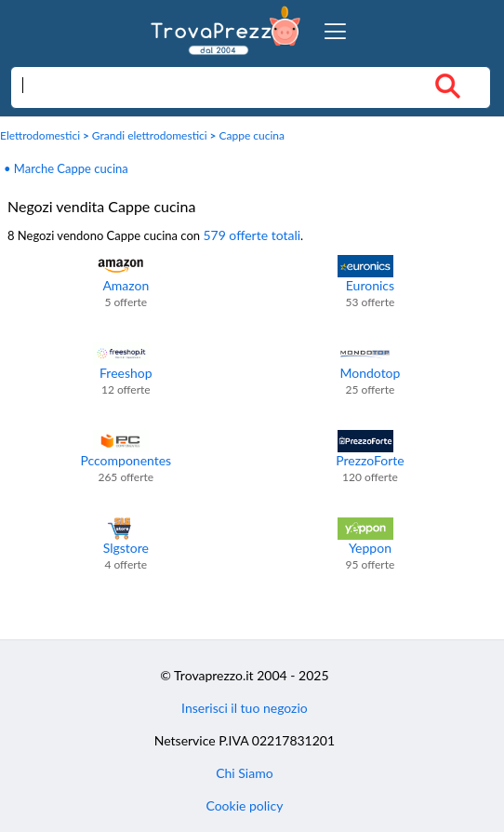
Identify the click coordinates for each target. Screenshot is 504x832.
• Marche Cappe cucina (66, 168)
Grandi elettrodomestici (150, 135)
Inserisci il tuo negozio (245, 708)
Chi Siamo (244, 773)
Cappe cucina (252, 135)
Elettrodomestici (40, 135)
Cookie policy (244, 805)
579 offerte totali (252, 235)
